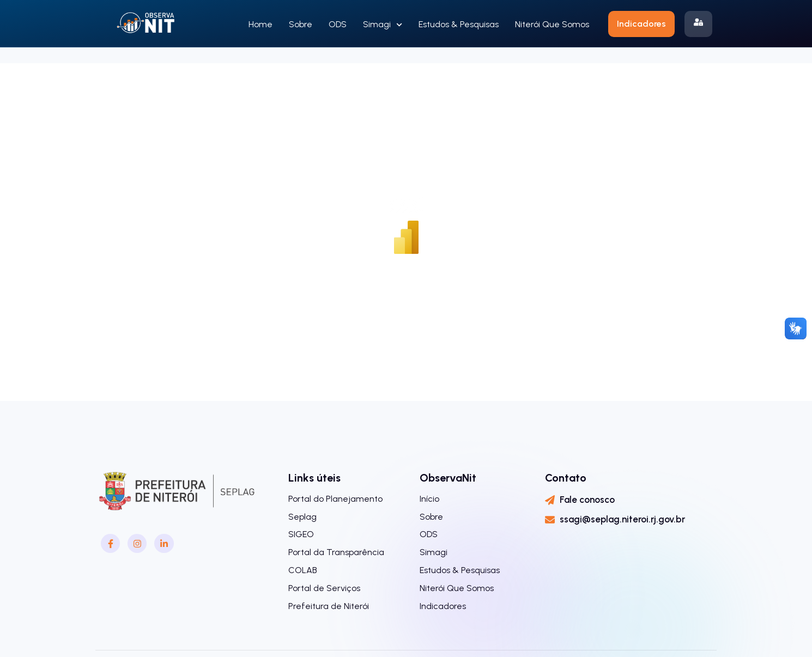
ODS (338, 24)
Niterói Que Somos (552, 24)
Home (260, 24)
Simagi (383, 25)
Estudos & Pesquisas (459, 24)
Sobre (301, 24)
